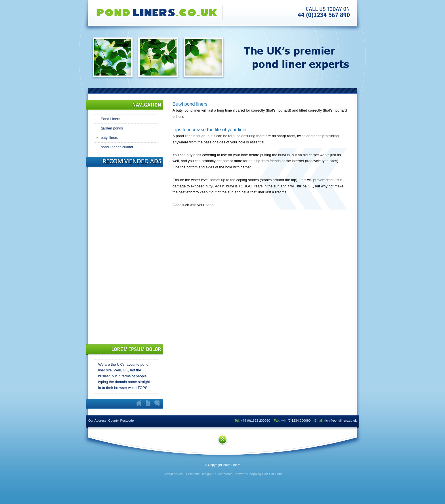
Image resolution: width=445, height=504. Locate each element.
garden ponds (112, 128)
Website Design (199, 474)
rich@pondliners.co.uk (341, 421)
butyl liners (109, 138)
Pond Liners (110, 119)
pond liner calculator (117, 147)
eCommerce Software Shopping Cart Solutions (249, 474)
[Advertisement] (116, 254)
